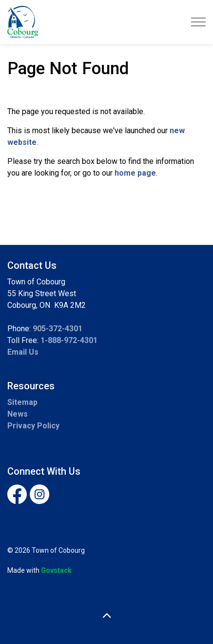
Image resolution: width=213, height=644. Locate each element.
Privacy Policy (33, 426)
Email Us (23, 352)
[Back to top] (106, 616)
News (18, 414)
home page (135, 173)
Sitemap (22, 402)
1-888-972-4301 (69, 340)
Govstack (56, 570)
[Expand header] (198, 22)
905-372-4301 (58, 329)
